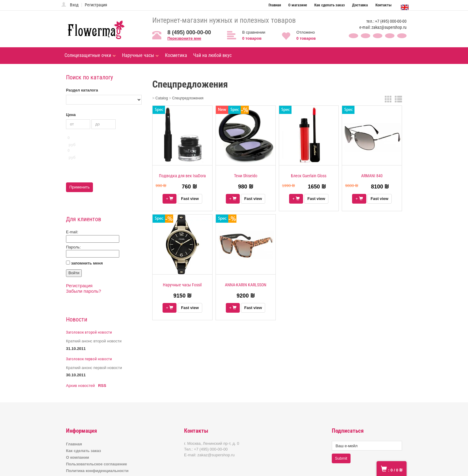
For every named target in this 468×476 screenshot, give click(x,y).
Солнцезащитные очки (90, 55)
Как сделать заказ (330, 5)
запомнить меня (87, 237)
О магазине (298, 5)
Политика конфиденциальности (97, 445)
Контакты (384, 5)
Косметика (176, 55)
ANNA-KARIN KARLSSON (246, 285)
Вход (74, 5)
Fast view (190, 199)
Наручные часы (140, 55)
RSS (102, 360)
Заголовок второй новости (89, 307)
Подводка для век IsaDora (182, 176)
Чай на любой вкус (212, 55)
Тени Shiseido (246, 176)
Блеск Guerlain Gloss (309, 176)
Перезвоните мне (184, 38)
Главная (275, 5)
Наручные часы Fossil (182, 285)
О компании (77, 432)
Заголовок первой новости (89, 333)
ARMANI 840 (372, 176)
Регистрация (96, 5)
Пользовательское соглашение (96, 439)
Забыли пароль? (84, 266)
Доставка (360, 5)
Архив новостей (80, 360)
